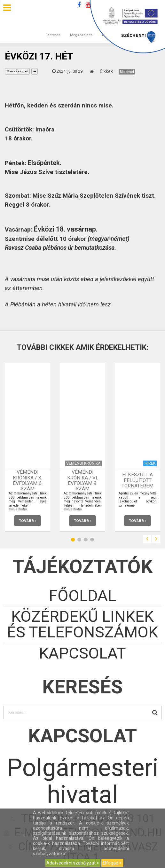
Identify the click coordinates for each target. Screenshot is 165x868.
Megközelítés (81, 28)
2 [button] (79, 540)
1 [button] (73, 540)
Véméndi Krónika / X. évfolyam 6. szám (28, 480)
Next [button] (156, 539)
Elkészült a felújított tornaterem (137, 480)
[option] (27, 447)
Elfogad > (112, 863)
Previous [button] (147, 539)
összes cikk (17, 71)
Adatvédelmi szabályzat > (73, 863)
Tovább (27, 521)
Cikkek (106, 71)
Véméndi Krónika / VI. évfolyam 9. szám (82, 480)
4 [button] (92, 540)
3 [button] (86, 540)
